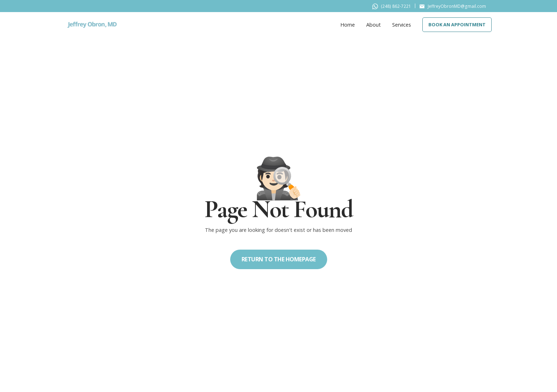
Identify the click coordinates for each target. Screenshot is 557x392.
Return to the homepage (279, 259)
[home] (92, 25)
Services (402, 25)
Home (348, 25)
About (374, 25)
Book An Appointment (457, 24)
